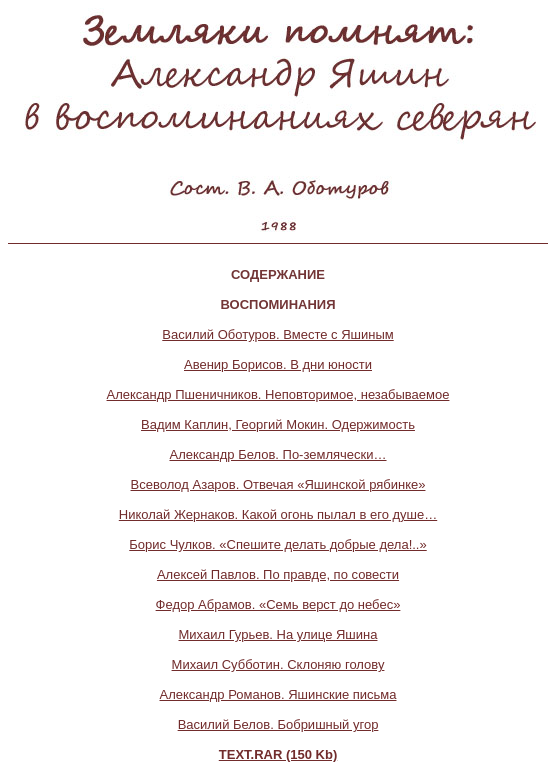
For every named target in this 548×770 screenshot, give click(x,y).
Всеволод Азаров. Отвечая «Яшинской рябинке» (278, 484)
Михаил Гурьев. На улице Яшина (278, 634)
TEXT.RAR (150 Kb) (278, 754)
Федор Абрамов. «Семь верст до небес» (278, 604)
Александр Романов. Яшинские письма (278, 694)
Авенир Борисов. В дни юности (278, 364)
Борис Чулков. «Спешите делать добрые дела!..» (277, 544)
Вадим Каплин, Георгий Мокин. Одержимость (278, 424)
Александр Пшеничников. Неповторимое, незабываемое (278, 394)
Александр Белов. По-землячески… (277, 454)
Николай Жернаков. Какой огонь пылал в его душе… (278, 514)
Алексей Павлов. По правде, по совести (278, 574)
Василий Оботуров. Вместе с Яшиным (277, 334)
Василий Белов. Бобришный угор (278, 724)
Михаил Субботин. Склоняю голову (278, 664)
